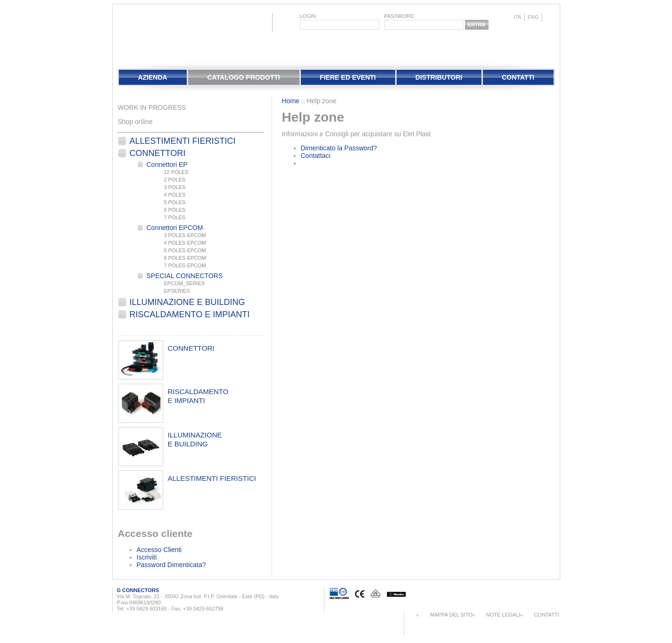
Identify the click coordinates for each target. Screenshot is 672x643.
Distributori (439, 77)
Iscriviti (147, 557)
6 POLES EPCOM (185, 258)
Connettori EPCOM (175, 228)
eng (533, 17)
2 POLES (175, 180)
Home (291, 101)
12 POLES (176, 172)
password (399, 16)
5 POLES (175, 202)
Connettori (158, 153)
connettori (191, 348)
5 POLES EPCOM (185, 250)
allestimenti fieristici (212, 478)
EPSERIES (177, 291)
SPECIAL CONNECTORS (185, 276)
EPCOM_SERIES (185, 283)
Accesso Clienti (159, 550)
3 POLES (175, 187)
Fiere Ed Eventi (348, 77)
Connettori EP (167, 165)
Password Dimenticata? (171, 565)
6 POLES (175, 210)
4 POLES (175, 195)
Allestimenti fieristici (183, 141)
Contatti (518, 77)
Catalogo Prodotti (243, 77)
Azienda (152, 77)
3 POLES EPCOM (185, 235)
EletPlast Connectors (143, 35)
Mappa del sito (451, 615)
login (308, 16)
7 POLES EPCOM (185, 265)
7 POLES (175, 217)
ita (517, 17)
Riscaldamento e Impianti (190, 314)
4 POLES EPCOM (185, 243)
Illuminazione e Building (187, 302)
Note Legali (503, 615)
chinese (550, 18)
